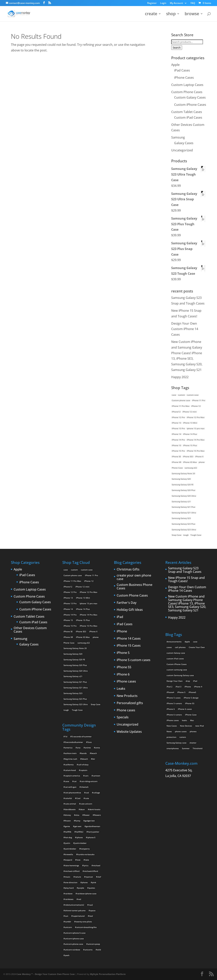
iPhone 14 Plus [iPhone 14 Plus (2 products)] (190, 434)
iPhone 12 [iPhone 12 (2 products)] (196, 406)
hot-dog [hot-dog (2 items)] (68, 837)
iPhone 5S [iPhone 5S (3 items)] (190, 703)
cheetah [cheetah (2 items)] (85, 787)
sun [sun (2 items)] (67, 916)
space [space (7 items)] (93, 910)
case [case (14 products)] (174, 395)
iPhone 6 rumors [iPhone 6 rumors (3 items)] (174, 715)
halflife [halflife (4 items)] (68, 832)
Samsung (178, 137)
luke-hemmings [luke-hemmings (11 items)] (72, 865)
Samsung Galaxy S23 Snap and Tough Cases (185, 570)
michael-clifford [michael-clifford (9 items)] (72, 871)
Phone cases (126, 710)
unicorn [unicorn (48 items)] (68, 927)
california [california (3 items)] (69, 765)
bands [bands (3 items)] (84, 753)
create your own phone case (134, 577)
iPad (120, 617)
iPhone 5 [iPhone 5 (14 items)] (181, 692)
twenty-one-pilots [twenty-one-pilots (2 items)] (84, 922)
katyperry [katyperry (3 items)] (85, 849)
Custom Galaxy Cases (190, 97)
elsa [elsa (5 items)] (77, 815)
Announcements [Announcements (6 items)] (174, 642)
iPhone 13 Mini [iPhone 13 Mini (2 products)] (190, 423)
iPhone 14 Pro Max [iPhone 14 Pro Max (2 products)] (196, 440)
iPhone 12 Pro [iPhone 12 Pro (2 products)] (178, 417)
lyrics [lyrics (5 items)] (86, 865)
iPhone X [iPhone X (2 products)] (199, 456)
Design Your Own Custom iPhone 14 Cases (185, 329)
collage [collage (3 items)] (97, 793)
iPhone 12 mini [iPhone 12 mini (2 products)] (190, 412)
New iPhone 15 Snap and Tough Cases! (186, 580)
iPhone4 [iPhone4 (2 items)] (170, 692)
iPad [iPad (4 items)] (195, 681)
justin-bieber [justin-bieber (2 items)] (81, 843)
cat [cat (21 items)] (75, 781)
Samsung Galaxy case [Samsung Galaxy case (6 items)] (176, 743)
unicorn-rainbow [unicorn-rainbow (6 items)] (72, 950)
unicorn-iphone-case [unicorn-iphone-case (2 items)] (74, 939)
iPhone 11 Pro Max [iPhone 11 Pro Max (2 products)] (181, 406)
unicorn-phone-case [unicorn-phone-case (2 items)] (74, 944)
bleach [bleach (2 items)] (85, 759)
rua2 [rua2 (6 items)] (91, 905)
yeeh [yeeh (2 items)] (67, 955)
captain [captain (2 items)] (84, 770)
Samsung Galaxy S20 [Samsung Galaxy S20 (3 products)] (181, 479)
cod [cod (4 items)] (87, 793)
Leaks (121, 689)
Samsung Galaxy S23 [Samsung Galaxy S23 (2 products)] (181, 518)
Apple (175, 65)
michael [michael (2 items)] (97, 865)
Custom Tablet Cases (187, 112)
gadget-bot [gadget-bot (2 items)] (90, 821)
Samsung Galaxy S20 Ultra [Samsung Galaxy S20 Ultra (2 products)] (184, 496)
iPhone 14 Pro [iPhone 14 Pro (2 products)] (178, 440)
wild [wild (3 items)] (99, 950)
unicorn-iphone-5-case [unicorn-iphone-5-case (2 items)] (75, 933)
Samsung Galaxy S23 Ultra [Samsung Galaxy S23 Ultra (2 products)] (184, 530)
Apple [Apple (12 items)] (187, 642)
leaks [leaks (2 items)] (184, 720)
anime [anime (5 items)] (88, 748)
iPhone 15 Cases (129, 646)
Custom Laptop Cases (187, 85)
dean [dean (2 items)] (82, 809)
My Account (176, 3)
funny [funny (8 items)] (78, 821)
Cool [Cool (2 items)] (78, 798)
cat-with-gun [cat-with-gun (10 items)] (71, 787)
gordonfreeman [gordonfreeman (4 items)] (93, 826)
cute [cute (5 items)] (87, 798)
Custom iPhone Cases (190, 105)
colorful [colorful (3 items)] (68, 798)
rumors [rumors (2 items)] (183, 737)
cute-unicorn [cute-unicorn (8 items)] (86, 804)
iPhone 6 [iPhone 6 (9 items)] (171, 709)
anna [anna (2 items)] (98, 748)
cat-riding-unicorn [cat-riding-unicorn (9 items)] (89, 781)
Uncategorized (182, 150)
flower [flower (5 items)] (87, 815)
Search (177, 48)
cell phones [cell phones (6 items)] (180, 647)
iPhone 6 (123, 675)
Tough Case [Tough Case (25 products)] (196, 535)
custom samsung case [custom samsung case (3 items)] (177, 670)
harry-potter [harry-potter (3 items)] (94, 832)
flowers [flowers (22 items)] (97, 815)
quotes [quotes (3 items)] (92, 888)
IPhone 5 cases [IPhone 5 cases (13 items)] (174, 698)
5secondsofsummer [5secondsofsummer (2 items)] (74, 742)
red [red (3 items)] (79, 899)
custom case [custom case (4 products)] (193, 395)
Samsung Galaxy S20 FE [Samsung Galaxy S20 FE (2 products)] (183, 485)
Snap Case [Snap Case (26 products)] (177, 535)
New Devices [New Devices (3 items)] (186, 726)
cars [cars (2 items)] (86, 776)
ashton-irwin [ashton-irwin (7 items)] (71, 753)
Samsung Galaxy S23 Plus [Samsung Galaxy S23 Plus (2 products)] (183, 524)
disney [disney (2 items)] (68, 815)
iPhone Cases (184, 78)
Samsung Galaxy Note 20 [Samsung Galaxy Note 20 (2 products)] (183, 473)
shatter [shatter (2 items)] (193, 743)
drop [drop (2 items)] (188, 681)
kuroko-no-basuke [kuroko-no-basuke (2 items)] (86, 854)
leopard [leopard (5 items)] (68, 860)
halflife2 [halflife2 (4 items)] (80, 832)
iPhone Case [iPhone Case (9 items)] (191, 715)
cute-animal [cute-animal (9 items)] (70, 804)
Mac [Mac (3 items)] (192, 720)
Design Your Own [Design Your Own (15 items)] (175, 681)
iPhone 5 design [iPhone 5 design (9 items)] (191, 698)
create (151, 14)
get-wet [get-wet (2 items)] (78, 826)
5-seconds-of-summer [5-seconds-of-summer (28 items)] (82, 736)
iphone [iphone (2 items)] (80, 837)
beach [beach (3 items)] (94, 753)
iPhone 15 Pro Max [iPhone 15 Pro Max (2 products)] (196, 451)
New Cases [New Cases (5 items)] (172, 726)
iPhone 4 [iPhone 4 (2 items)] (198, 687)
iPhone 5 (123, 653)
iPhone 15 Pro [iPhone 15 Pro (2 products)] (178, 451)
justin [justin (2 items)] (67, 843)
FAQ (193, 3)
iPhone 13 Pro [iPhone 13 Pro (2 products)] (178, 428)
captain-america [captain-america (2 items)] (72, 776)
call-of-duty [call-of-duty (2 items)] (83, 765)
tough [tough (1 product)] (186, 535)
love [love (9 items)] (79, 860)
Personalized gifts (130, 703)
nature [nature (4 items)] (78, 877)
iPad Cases (182, 70)
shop (171, 14)
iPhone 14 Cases (129, 639)
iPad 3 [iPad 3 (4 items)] (178, 687)
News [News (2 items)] (169, 731)
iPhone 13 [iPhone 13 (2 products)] (176, 423)
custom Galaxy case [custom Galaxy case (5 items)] (176, 653)
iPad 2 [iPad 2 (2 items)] (169, 687)
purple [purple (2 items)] (81, 888)
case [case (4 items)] (67, 781)
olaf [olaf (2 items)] (99, 877)
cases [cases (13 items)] (169, 647)
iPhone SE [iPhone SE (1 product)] (176, 456)
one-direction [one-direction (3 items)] (71, 882)
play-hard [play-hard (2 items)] (69, 888)
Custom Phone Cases (187, 92)
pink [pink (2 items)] (94, 882)
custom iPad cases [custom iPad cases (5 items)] (175, 659)
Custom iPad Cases (188, 117)
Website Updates (129, 732)
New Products (127, 696)
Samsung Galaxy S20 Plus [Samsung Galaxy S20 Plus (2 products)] (183, 490)
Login (163, 3)
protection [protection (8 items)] (171, 737)
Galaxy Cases (184, 143)
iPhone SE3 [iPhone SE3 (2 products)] (188, 456)
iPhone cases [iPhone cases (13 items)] (173, 720)
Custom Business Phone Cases (135, 587)
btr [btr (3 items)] (94, 759)
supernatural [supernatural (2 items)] (79, 916)
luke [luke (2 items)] (87, 860)
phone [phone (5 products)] (202, 462)
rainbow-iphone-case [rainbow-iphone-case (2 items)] (87, 893)
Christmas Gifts (128, 569)
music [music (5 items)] (68, 877)
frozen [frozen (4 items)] (68, 821)
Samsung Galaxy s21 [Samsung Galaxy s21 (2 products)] (181, 501)
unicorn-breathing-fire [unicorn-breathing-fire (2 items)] (86, 927)
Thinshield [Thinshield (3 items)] (198, 748)
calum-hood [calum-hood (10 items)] (70, 770)
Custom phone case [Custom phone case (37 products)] (181, 400)
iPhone (122, 631)
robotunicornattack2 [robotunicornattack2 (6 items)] (75, 905)
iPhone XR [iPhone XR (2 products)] (176, 462)
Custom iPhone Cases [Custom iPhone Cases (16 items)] (177, 664)
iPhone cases (126, 682)
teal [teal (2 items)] (91, 916)
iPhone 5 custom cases (134, 660)
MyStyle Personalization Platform (108, 974)
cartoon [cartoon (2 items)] (97, 776)
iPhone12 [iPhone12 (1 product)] (176, 412)
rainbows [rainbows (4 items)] (69, 899)
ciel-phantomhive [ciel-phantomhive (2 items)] (73, 793)
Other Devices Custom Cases (30, 630)
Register (152, 3)
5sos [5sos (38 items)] (90, 742)
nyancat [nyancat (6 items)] (89, 877)
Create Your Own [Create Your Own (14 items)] (197, 647)
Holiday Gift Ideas (130, 610)
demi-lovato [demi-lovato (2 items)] (95, 809)
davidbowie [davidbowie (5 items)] (70, 809)
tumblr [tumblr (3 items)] (68, 922)
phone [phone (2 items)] (85, 882)
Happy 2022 (180, 377)
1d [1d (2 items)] (66, 736)
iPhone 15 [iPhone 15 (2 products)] (176, 445)
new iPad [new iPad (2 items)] (199, 726)
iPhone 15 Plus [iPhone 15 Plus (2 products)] (190, 445)
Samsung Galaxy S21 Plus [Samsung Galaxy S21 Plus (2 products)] (183, 507)
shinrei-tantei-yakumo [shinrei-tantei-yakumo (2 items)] (75, 910)
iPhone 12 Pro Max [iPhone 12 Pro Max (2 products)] (196, 417)
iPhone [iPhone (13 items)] (188, 687)
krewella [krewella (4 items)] (69, 854)
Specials (123, 717)
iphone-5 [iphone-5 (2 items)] (91, 837)
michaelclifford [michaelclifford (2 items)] (91, 871)
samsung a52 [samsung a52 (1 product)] (191, 468)
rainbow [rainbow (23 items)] (69, 893)
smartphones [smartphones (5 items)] (173, 748)
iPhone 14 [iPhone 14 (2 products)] (176, 434)
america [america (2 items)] (69, 748)
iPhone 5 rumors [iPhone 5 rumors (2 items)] (174, 703)
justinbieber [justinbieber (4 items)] (71, 849)
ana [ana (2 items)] (79, 748)
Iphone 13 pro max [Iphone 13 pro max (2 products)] (196, 428)
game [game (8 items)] (67, 826)
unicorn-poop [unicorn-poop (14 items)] (94, 944)
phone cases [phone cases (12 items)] (181, 731)
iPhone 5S (124, 667)
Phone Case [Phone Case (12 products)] (177, 468)
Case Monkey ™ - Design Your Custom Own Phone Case (46, 974)
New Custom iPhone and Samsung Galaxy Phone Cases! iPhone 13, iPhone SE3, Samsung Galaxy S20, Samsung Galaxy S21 (187, 603)
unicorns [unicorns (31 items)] (89, 950)
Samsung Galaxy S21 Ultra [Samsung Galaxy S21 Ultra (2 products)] (184, 513)
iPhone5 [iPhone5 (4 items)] (192, 692)
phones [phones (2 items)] (193, 731)
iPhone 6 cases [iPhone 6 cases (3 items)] (185, 709)
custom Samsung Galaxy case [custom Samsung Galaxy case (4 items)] (180, 675)
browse (192, 14)
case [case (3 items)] (195, 642)
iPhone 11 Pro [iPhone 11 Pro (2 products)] (199, 400)
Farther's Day (127, 603)
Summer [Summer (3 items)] (186, 748)
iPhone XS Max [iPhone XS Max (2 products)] (190, 462)
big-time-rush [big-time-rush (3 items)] (71, 759)
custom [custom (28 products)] (181, 395)
